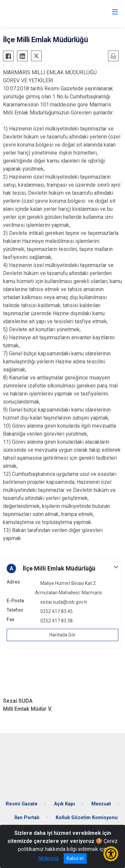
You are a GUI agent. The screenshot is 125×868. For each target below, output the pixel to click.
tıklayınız (49, 858)
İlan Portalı (27, 818)
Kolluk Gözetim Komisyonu (87, 818)
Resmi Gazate (22, 804)
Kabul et (75, 858)
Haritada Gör (62, 635)
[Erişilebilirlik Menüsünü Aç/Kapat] (111, 854)
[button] (62, 569)
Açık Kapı (64, 804)
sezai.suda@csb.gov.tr (64, 602)
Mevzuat (101, 804)
